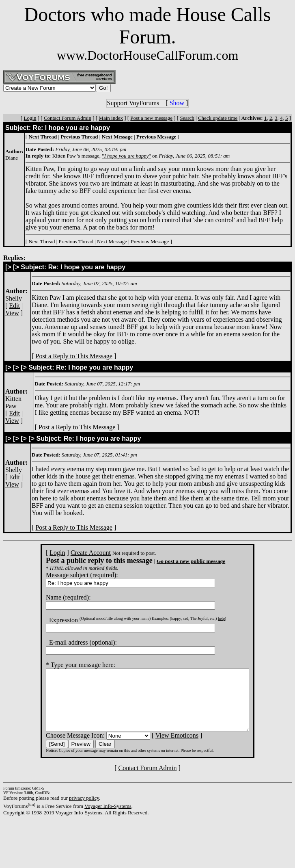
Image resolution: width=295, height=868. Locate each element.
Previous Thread (76, 241)
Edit (14, 306)
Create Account (79, 553)
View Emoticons (165, 748)
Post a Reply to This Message (74, 356)
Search (187, 118)
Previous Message (150, 241)
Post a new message (151, 118)
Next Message (112, 241)
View (12, 313)
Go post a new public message (179, 561)
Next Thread (42, 241)
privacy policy (84, 810)
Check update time (218, 118)
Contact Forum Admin (68, 118)
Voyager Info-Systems (108, 818)
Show (177, 103)
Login (30, 118)
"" (126, 156)
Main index (111, 118)
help (209, 618)
